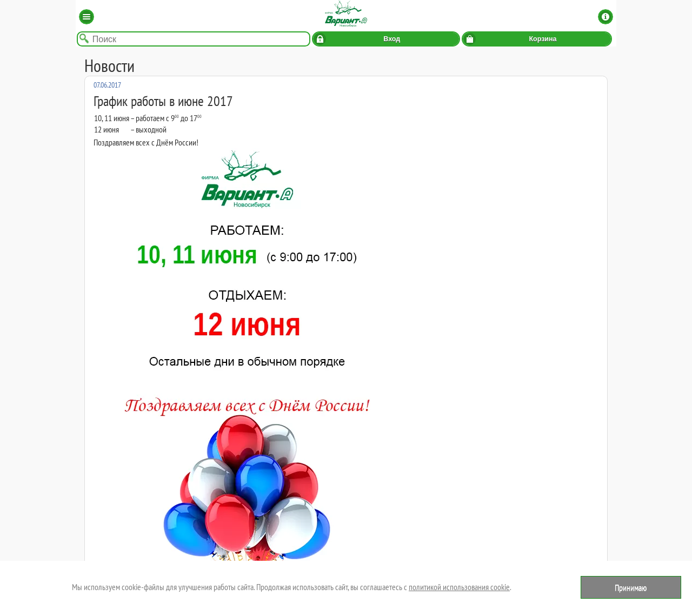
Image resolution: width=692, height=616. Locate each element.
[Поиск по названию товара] (194, 39)
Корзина (543, 39)
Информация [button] (605, 17)
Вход (392, 39)
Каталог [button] (86, 17)
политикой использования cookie (459, 587)
